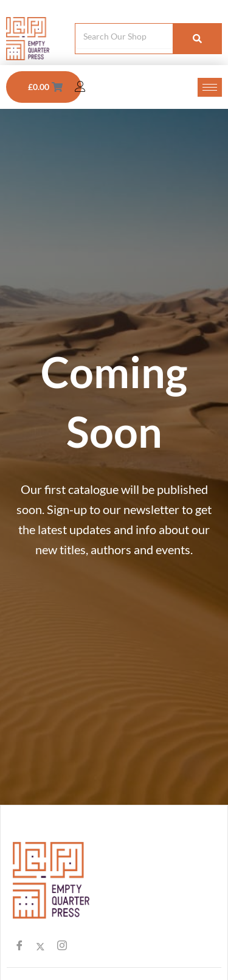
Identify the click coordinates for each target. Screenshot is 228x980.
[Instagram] (62, 947)
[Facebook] (19, 947)
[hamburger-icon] (210, 87)
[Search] (197, 39)
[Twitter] (40, 947)
